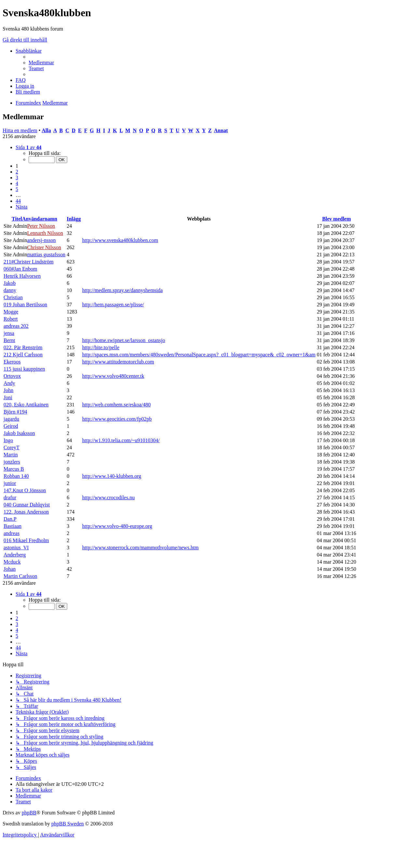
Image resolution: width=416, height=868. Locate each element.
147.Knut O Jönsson (25, 490)
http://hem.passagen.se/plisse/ (113, 305)
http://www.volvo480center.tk (113, 376)
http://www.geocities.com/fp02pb (117, 419)
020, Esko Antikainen (26, 405)
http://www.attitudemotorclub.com (118, 362)
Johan (10, 569)
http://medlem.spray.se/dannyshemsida (123, 290)
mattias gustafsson (46, 255)
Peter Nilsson (41, 226)
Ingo (8, 440)
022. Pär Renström (23, 347)
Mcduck (12, 562)
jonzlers (12, 462)
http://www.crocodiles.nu (109, 498)
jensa (9, 333)
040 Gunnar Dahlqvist (27, 505)
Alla (46, 130)
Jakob (10, 283)
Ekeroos (12, 362)
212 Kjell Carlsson (23, 355)
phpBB (29, 813)
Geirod (11, 426)
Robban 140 (16, 476)
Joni (8, 397)
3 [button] (17, 178)
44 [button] (18, 201)
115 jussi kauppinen (24, 369)
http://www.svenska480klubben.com (120, 240)
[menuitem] (41, 63)
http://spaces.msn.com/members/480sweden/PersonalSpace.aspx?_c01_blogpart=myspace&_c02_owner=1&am (199, 355)
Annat (221, 130)
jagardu (11, 419)
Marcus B (14, 469)
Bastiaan (13, 526)
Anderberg (15, 555)
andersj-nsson (41, 240)
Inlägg (74, 219)
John (8, 390)
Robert (11, 319)
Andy (9, 383)
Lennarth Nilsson (45, 233)
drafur (10, 498)
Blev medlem (336, 219)
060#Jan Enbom (20, 269)
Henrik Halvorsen (22, 276)
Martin (11, 455)
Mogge (11, 312)
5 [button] (17, 189)
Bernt (9, 340)
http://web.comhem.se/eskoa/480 (117, 405)
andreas (12, 533)
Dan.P (10, 519)
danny (10, 290)
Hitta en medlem (20, 130)
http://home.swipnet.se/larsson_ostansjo (124, 340)
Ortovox (12, 376)
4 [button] (17, 183)
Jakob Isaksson (19, 433)
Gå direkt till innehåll (25, 40)
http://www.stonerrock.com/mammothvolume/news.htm (140, 548)
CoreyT (12, 447)
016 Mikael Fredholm (26, 540)
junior (10, 483)
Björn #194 (15, 412)
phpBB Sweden (68, 824)
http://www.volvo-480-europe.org (117, 526)
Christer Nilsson (44, 247)
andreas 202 (16, 326)
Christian (13, 297)
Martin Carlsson (20, 576)
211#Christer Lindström (29, 262)
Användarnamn (40, 219)
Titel (17, 219)
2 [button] (17, 172)
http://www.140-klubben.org (112, 476)
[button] (29, 147)
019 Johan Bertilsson (25, 305)
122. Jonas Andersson (26, 512)
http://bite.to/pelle (101, 347)
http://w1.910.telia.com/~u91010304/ (121, 440)
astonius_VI (16, 548)
